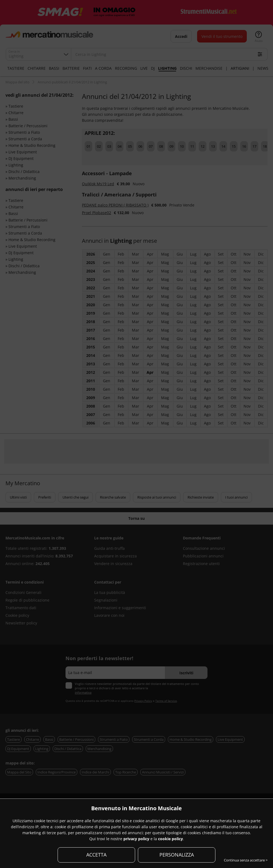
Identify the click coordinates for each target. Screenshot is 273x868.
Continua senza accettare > (246, 860)
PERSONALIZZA (177, 855)
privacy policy (136, 839)
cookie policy (170, 839)
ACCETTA (96, 855)
